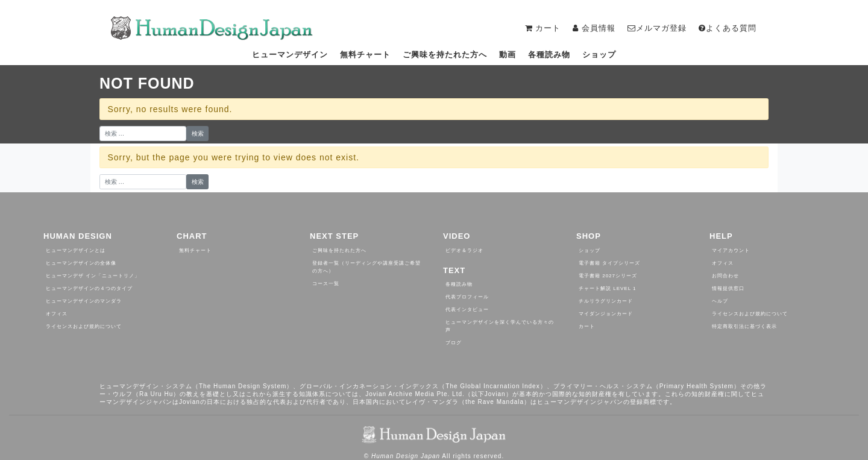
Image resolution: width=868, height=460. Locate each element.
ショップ (599, 55)
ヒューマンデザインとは (76, 250)
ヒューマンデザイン (290, 55)
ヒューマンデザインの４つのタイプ (89, 288)
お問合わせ (725, 276)
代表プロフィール (467, 297)
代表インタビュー (467, 310)
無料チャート (365, 55)
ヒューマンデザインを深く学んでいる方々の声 (500, 326)
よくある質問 (728, 28)
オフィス (57, 314)
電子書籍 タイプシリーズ (609, 263)
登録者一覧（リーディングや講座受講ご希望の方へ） (366, 267)
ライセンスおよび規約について (84, 326)
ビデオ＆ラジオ (464, 250)
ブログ (454, 343)
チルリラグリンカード (606, 301)
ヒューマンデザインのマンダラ (84, 301)
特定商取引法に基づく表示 (744, 326)
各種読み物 (549, 55)
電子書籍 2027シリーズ (608, 276)
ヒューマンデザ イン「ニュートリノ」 (93, 276)
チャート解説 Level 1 (608, 288)
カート (587, 326)
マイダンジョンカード (606, 314)
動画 (508, 55)
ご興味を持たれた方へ (445, 55)
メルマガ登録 (657, 28)
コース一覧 (326, 284)
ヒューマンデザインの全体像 (81, 263)
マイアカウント (731, 250)
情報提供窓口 (728, 288)
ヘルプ (720, 301)
